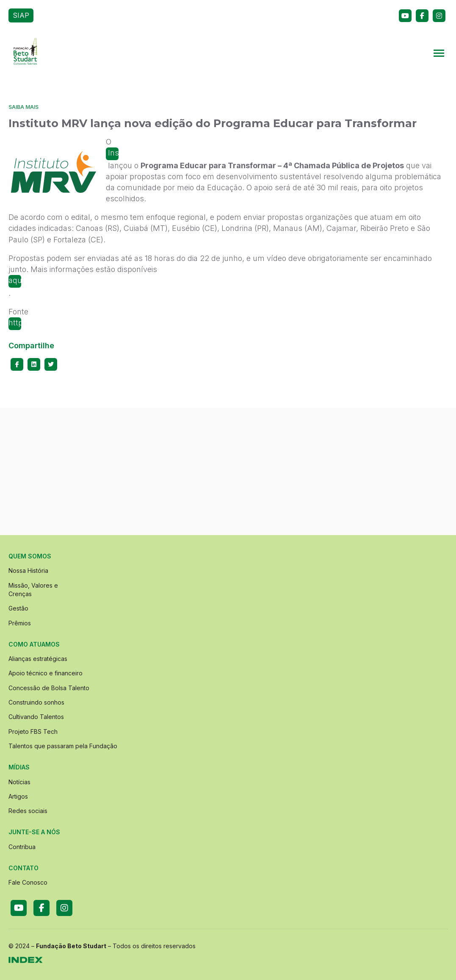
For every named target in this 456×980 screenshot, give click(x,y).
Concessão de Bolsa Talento (49, 688)
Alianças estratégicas (38, 659)
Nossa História (28, 571)
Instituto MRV (112, 154)
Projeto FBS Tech (33, 732)
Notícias (19, 782)
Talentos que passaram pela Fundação (63, 746)
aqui (15, 280)
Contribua (22, 847)
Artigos (18, 796)
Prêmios (20, 623)
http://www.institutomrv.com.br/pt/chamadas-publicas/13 (15, 324)
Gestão (18, 608)
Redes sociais (28, 811)
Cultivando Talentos (36, 717)
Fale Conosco (28, 882)
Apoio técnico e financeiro (46, 673)
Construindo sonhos (36, 702)
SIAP (21, 15)
